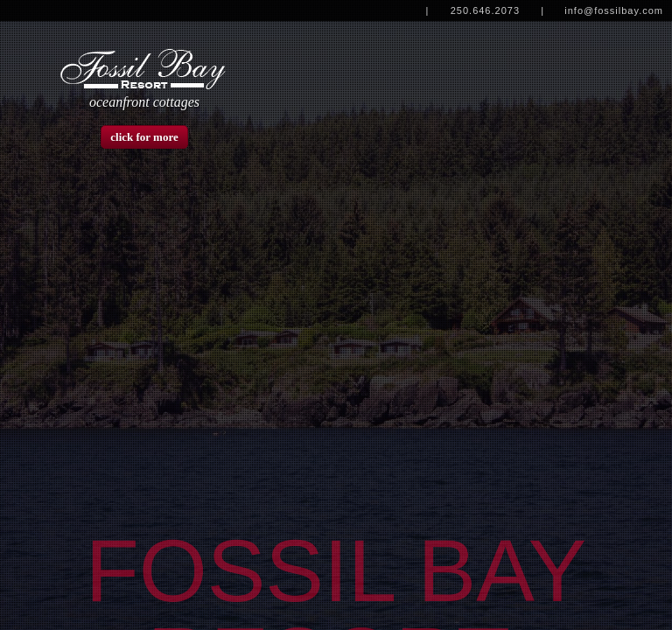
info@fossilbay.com (614, 10)
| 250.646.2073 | (483, 10)
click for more (144, 137)
